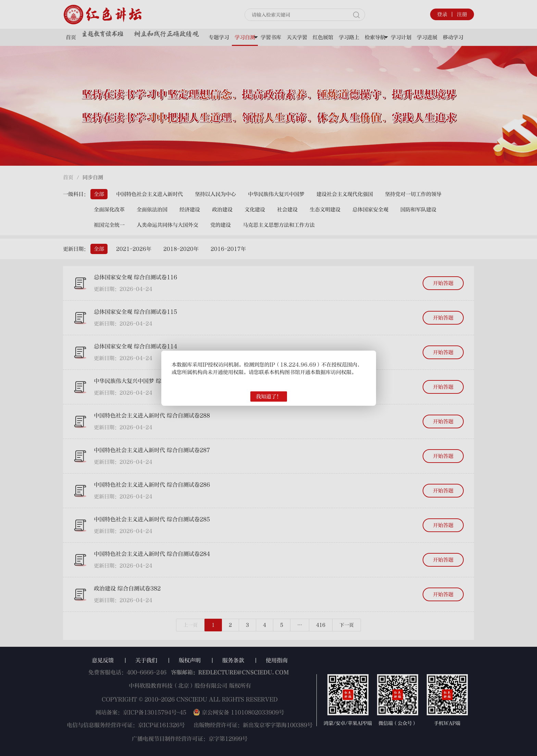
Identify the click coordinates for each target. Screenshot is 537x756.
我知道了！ (269, 396)
